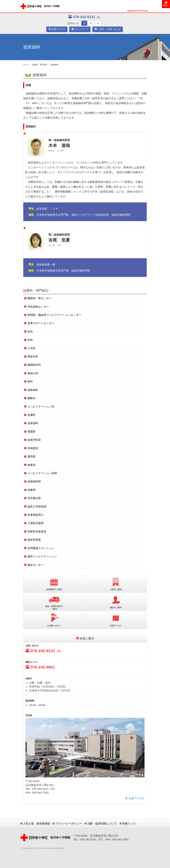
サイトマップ (80, 29)
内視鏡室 (33, 448)
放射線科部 (34, 481)
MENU (166, 4)
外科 (30, 340)
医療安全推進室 (37, 531)
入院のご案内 (116, 583)
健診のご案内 (116, 602)
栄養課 (31, 490)
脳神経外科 (34, 365)
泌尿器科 (33, 423)
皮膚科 (31, 415)
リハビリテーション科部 (42, 473)
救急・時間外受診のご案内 (54, 602)
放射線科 (55, 65)
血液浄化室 (34, 440)
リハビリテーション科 (41, 407)
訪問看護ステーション (41, 548)
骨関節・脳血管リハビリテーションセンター (54, 315)
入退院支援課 (36, 523)
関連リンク (129, 823)
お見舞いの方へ (54, 620)
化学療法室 (34, 498)
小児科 (31, 348)
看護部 (31, 431)
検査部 (31, 465)
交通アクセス (57, 29)
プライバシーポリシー (69, 823)
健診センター (36, 565)
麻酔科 (31, 398)
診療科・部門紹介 (40, 65)
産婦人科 (33, 373)
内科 (30, 332)
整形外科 (33, 356)
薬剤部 (31, 456)
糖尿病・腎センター (40, 298)
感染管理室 (34, 540)
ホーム (26, 65)
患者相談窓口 (36, 515)
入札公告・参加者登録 (37, 823)
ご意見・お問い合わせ (108, 29)
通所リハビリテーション (42, 556)
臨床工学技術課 (37, 506)
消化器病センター (38, 307)
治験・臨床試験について (102, 823)
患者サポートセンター (41, 323)
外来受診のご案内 (54, 583)
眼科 (30, 381)
